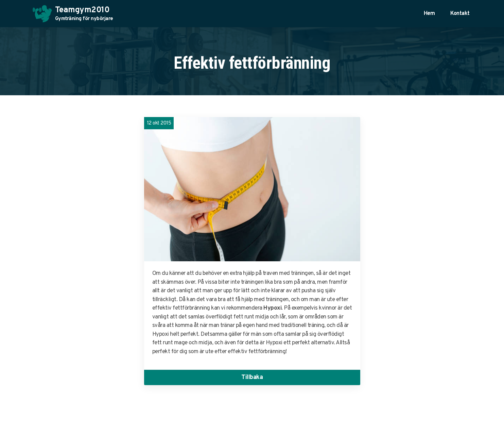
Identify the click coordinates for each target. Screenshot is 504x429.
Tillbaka (252, 377)
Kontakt (460, 14)
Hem (429, 14)
